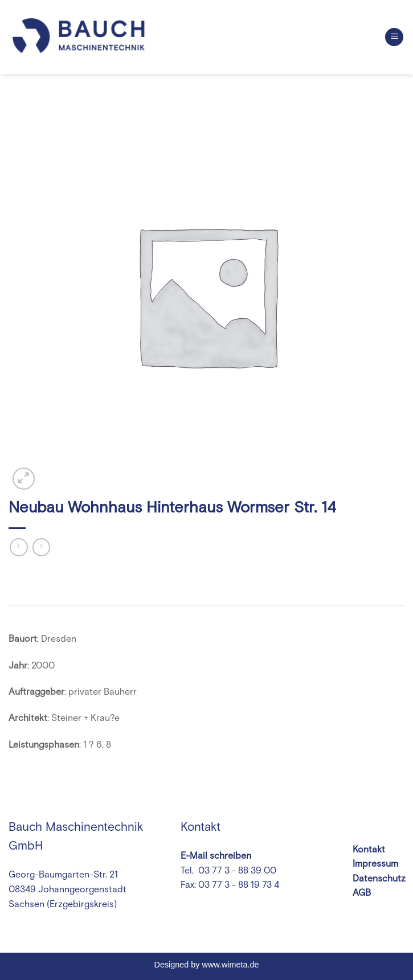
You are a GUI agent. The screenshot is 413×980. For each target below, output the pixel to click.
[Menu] (394, 37)
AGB (362, 893)
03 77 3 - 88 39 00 (236, 871)
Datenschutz (379, 879)
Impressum (375, 864)
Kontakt (369, 850)
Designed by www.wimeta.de (207, 965)
